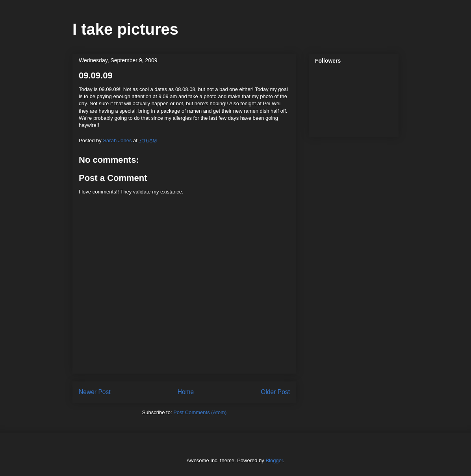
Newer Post (95, 392)
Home (186, 392)
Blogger (274, 460)
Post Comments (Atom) (200, 412)
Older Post (275, 392)
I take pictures (125, 29)
